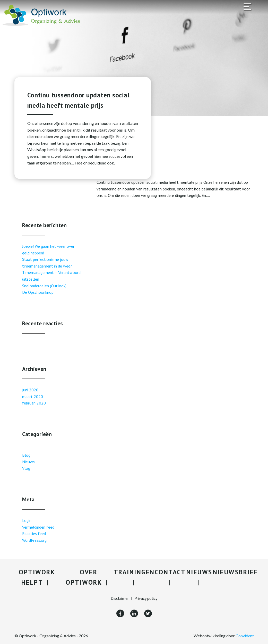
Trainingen (134, 572)
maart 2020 (33, 397)
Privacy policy (146, 598)
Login (27, 520)
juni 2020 (30, 390)
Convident (245, 636)
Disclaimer (120, 598)
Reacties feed (34, 533)
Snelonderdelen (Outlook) (44, 286)
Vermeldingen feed (38, 527)
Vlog (26, 468)
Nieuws (28, 462)
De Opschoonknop (38, 292)
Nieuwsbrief (235, 572)
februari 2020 (34, 403)
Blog (26, 455)
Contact (170, 572)
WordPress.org (34, 540)
